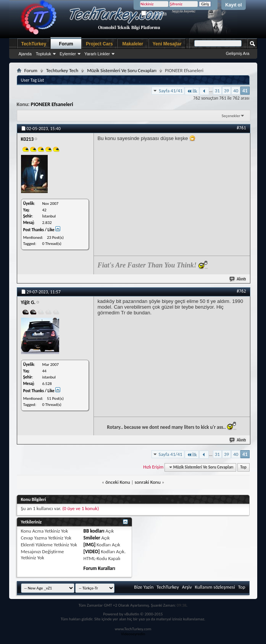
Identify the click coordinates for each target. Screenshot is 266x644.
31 (217, 91)
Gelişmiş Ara (238, 53)
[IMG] (90, 545)
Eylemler (68, 54)
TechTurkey (34, 44)
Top (243, 467)
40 (236, 91)
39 (227, 91)
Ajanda (25, 54)
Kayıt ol (233, 5)
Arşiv (187, 587)
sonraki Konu (148, 482)
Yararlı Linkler (97, 54)
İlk (192, 91)
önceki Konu (118, 482)
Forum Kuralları (99, 568)
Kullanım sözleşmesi (215, 587)
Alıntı (238, 279)
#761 (241, 128)
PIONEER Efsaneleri (52, 104)
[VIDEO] (92, 551)
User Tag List (33, 80)
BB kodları (94, 531)
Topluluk (44, 54)
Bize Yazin (144, 587)
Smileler (92, 538)
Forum (66, 44)
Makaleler (133, 44)
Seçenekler (231, 116)
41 (245, 91)
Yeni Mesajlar (167, 44)
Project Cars (99, 44)
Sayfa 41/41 (171, 91)
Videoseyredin (133, 634)
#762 (241, 291)
